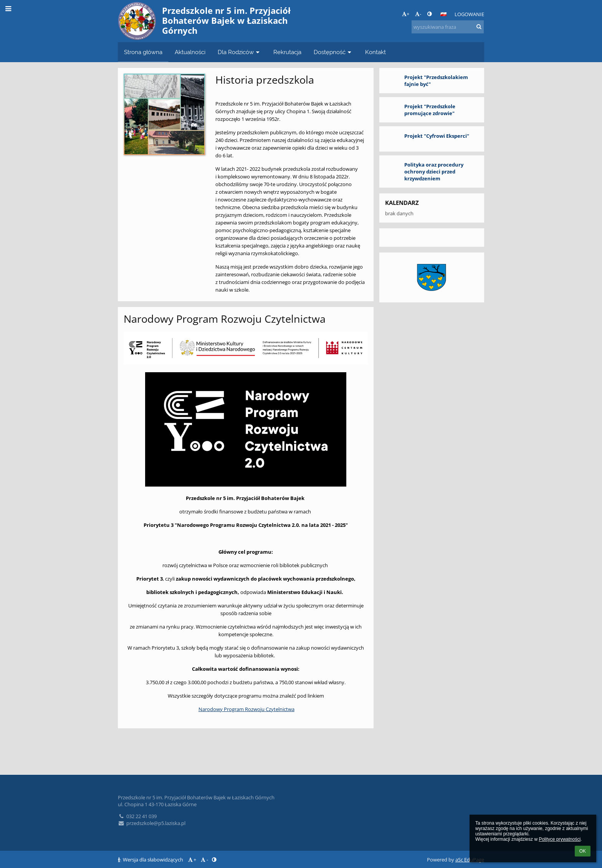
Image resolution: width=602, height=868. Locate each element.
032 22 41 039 (137, 816)
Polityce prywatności (560, 839)
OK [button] (583, 851)
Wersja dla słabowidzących (151, 860)
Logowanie (469, 14)
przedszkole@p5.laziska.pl (152, 823)
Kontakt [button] (375, 52)
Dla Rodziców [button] (239, 52)
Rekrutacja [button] (287, 52)
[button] (443, 14)
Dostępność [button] (333, 52)
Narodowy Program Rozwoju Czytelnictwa (246, 709)
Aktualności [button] (190, 52)
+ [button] (406, 14)
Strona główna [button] (143, 52)
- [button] (418, 14)
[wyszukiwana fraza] (448, 27)
